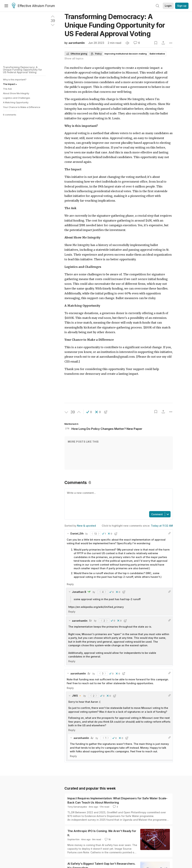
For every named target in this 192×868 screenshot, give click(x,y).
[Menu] (6, 6)
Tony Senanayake (77, 807)
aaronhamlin (77, 43)
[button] (89, 412)
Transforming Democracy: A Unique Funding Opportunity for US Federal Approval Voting (22, 70)
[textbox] (118, 500)
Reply (70, 584)
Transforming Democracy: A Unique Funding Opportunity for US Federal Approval (115, 25)
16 (107, 839)
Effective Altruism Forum (33, 6)
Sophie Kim (73, 839)
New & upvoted (86, 526)
